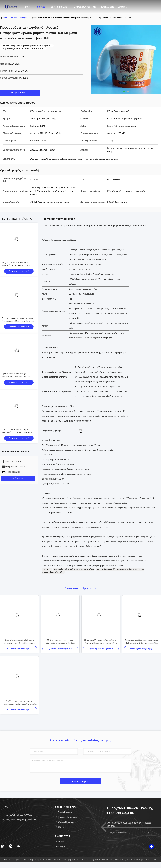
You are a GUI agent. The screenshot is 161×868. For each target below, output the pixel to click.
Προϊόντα (40, 7)
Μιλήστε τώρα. (20, 93)
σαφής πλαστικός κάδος (53, 572)
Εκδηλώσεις (108, 7)
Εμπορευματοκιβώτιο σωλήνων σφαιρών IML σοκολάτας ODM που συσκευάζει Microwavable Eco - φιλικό (18, 377)
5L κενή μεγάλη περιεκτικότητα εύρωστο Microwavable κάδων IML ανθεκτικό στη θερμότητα (19, 321)
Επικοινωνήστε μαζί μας (85, 8)
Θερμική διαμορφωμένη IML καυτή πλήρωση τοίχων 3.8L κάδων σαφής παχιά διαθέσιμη (19, 642)
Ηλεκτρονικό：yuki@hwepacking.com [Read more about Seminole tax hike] (19, 820)
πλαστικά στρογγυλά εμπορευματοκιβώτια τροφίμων (120, 569)
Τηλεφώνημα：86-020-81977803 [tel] (17, 815)
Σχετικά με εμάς (60, 7)
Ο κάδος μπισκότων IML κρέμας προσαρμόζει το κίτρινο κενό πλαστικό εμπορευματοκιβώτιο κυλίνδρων (18, 432)
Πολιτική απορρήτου (13, 860)
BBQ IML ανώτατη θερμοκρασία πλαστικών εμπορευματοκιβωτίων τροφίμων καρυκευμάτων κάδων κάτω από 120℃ (60, 642)
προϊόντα (13, 18)
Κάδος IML (24, 18)
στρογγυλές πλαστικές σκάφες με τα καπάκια (74, 569)
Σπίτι (28, 7)
